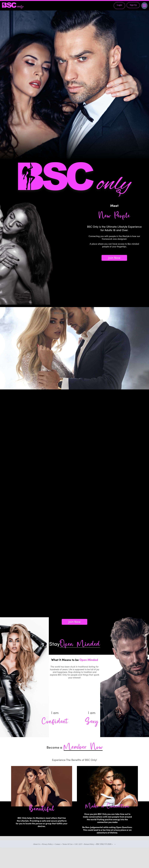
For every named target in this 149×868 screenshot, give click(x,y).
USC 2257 (78, 844)
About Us (37, 844)
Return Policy (89, 844)
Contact (58, 844)
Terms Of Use (67, 844)
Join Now (114, 257)
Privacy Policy (47, 844)
